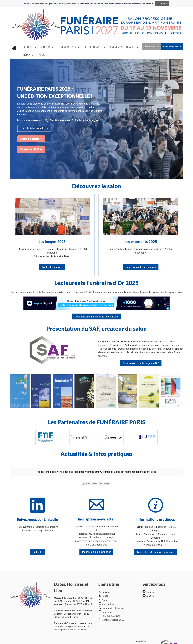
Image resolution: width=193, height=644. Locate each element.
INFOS (42, 55)
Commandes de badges (113, 608)
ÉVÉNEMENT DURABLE (123, 47)
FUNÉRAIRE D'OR (67, 47)
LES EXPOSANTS (93, 47)
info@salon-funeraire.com (78, 627)
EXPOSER (28, 47)
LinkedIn (150, 592)
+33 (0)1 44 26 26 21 (79, 630)
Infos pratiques (109, 604)
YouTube (150, 596)
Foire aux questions (111, 616)
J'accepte (162, 3)
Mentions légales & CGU (113, 620)
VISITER (46, 47)
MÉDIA (27, 55)
